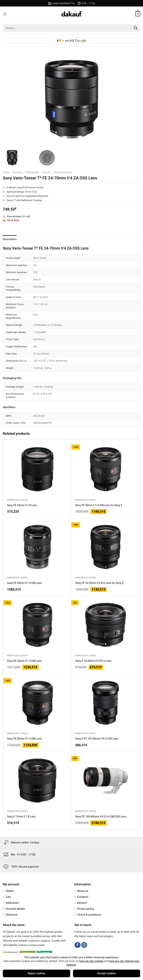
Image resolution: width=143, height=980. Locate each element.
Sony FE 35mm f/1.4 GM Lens (24, 661)
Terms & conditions (89, 915)
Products (17, 172)
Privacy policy (86, 909)
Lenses (47, 172)
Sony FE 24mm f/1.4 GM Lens (24, 583)
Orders (10, 891)
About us (83, 891)
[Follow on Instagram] (84, 945)
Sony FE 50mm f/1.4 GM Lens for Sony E (99, 505)
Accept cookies (107, 973)
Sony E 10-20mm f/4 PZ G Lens (93, 661)
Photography (33, 172)
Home (6, 172)
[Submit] (136, 28)
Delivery (82, 903)
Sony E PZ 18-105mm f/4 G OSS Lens (97, 739)
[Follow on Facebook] (77, 945)
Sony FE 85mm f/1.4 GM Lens (24, 739)
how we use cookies (91, 961)
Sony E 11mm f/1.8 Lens (21, 817)
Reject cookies (36, 973)
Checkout (11, 915)
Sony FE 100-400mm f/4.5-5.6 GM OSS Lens (101, 817)
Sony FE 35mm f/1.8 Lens (22, 505)
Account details (15, 909)
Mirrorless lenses (63, 172)
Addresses (12, 903)
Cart (8, 897)
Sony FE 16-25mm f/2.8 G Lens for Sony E (99, 583)
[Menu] (5, 14)
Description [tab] (10, 239)
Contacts (83, 897)
